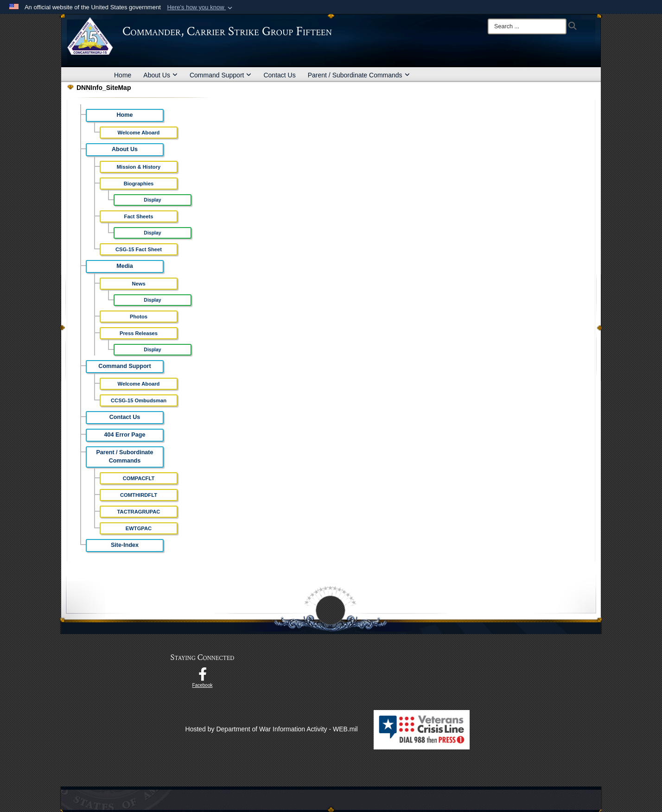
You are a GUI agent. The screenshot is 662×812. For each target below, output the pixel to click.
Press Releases (139, 333)
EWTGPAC (139, 528)
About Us (160, 75)
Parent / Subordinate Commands (359, 75)
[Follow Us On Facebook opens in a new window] (203, 677)
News (138, 284)
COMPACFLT (139, 478)
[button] (201, 7)
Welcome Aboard (139, 133)
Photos (139, 317)
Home (123, 75)
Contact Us (279, 75)
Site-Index (125, 545)
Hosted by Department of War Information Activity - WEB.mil (272, 729)
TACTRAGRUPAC (139, 512)
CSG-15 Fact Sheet (139, 249)
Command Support (221, 75)
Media (125, 266)
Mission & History (139, 167)
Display (152, 200)
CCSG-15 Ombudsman (139, 400)
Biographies (139, 184)
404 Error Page (125, 435)
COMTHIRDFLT (139, 495)
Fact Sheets (139, 216)
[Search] (527, 26)
